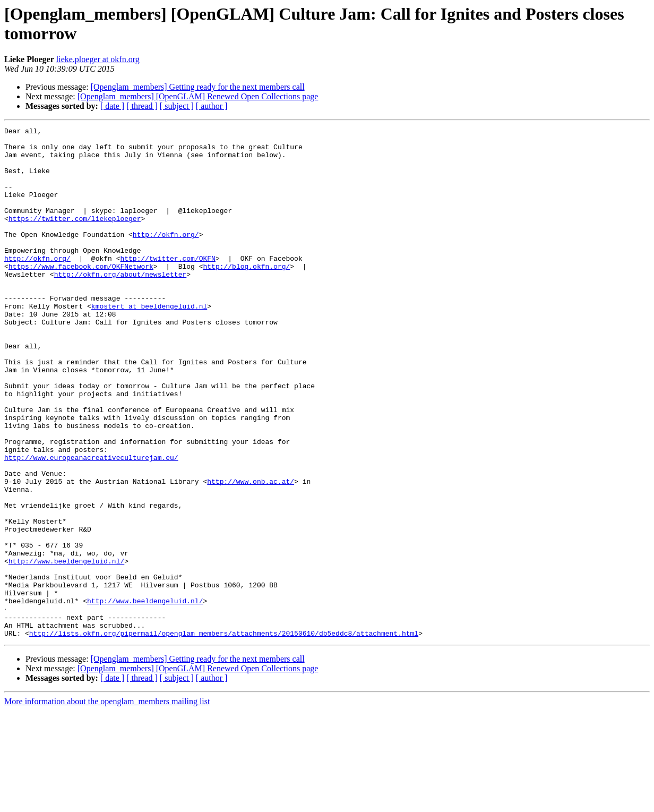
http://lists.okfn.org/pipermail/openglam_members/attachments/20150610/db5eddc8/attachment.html (224, 734)
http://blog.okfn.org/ (246, 295)
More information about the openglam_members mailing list (107, 803)
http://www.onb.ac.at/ (251, 553)
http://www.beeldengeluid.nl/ (66, 648)
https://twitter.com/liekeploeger (75, 237)
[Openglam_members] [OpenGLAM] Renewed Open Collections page (198, 96)
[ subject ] (177, 106)
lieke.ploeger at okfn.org (98, 59)
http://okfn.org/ (166, 257)
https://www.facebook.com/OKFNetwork (81, 295)
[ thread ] (142, 106)
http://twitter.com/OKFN (167, 285)
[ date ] (112, 106)
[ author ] (212, 106)
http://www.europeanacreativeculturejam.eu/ (91, 524)
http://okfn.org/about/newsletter (121, 304)
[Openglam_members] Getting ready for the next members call (198, 87)
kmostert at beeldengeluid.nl (149, 343)
